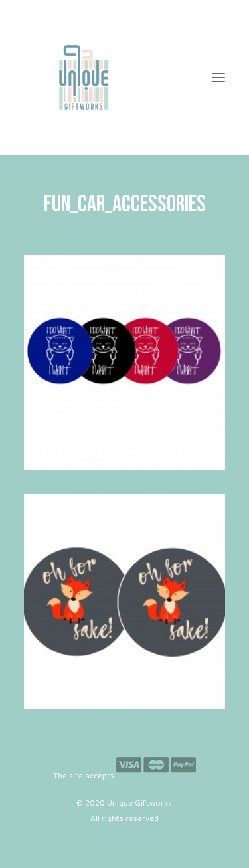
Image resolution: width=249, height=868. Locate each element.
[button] (218, 78)
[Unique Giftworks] (124, 78)
